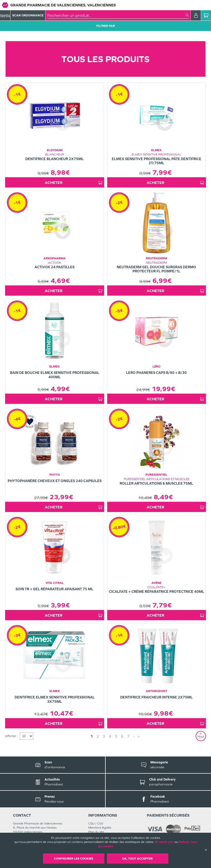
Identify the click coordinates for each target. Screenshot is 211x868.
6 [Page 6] (122, 736)
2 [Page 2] (98, 736)
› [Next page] (134, 736)
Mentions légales (100, 828)
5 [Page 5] (116, 736)
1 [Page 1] (92, 736)
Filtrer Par (105, 26)
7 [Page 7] (128, 736)
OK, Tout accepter (137, 859)
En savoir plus (164, 842)
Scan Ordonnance (28, 15)
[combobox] (116, 15)
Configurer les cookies (74, 859)
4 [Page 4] (110, 736)
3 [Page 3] (104, 736)
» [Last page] (139, 736)
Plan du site (96, 832)
